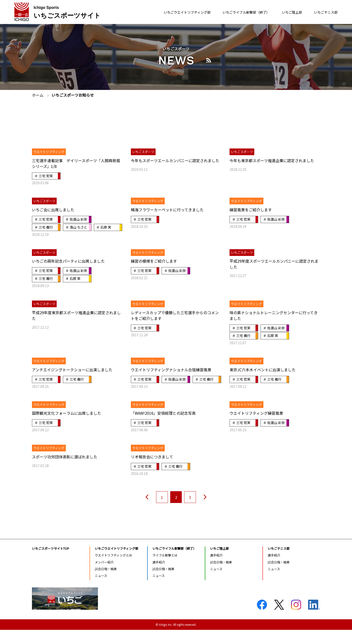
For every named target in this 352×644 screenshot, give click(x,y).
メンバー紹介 (104, 576)
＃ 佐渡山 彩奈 (77, 219)
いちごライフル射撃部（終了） (237, 12)
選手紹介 (159, 576)
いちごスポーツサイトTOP (51, 563)
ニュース (101, 590)
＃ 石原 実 (42, 235)
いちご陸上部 (287, 12)
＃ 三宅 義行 (44, 227)
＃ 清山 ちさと (77, 227)
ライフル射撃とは (165, 569)
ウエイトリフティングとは (113, 569)
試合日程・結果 (106, 583)
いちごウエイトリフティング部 (171, 12)
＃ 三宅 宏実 (44, 176)
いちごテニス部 (324, 12)
